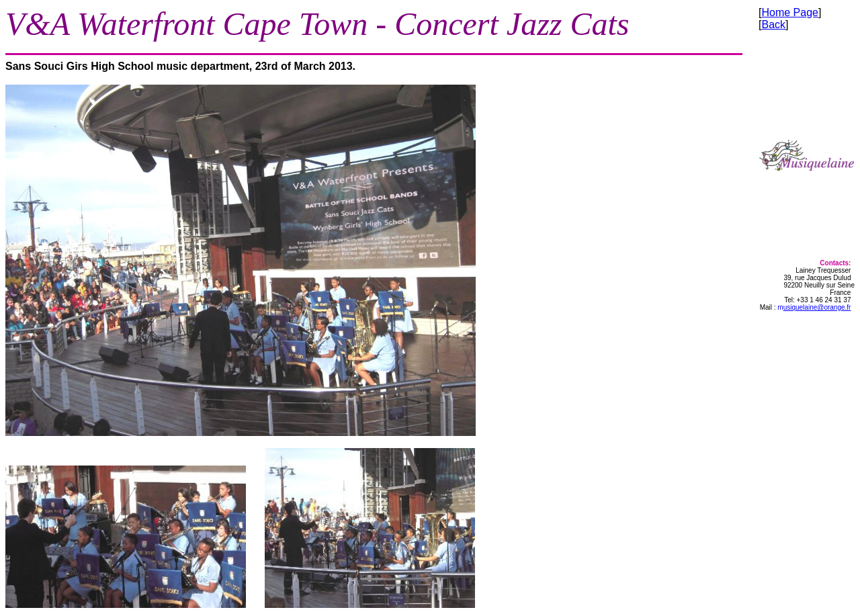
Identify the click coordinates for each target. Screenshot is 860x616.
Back (773, 25)
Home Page (790, 12)
